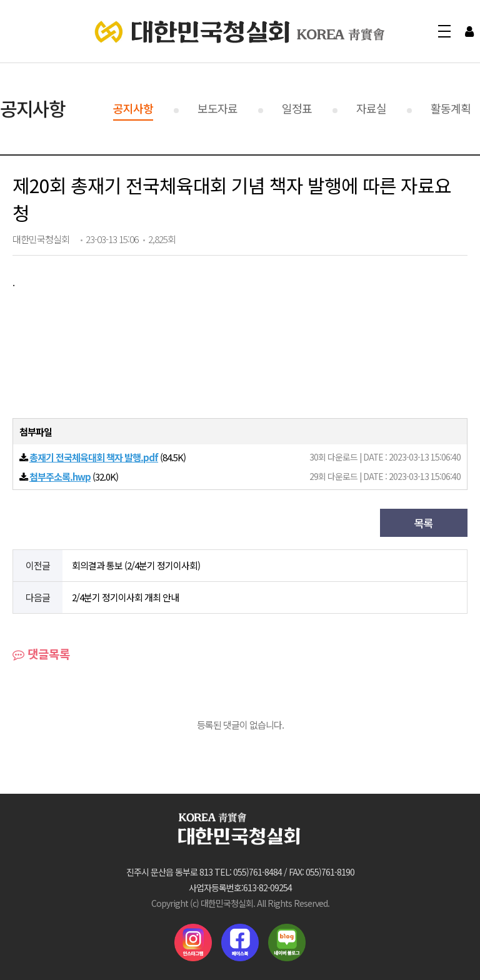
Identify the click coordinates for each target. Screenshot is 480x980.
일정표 (297, 108)
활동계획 (451, 108)
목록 (424, 523)
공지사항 (133, 108)
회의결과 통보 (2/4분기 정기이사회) (136, 565)
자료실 (371, 108)
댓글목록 (41, 653)
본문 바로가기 (0, 0)
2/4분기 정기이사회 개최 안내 (125, 597)
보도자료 (217, 108)
